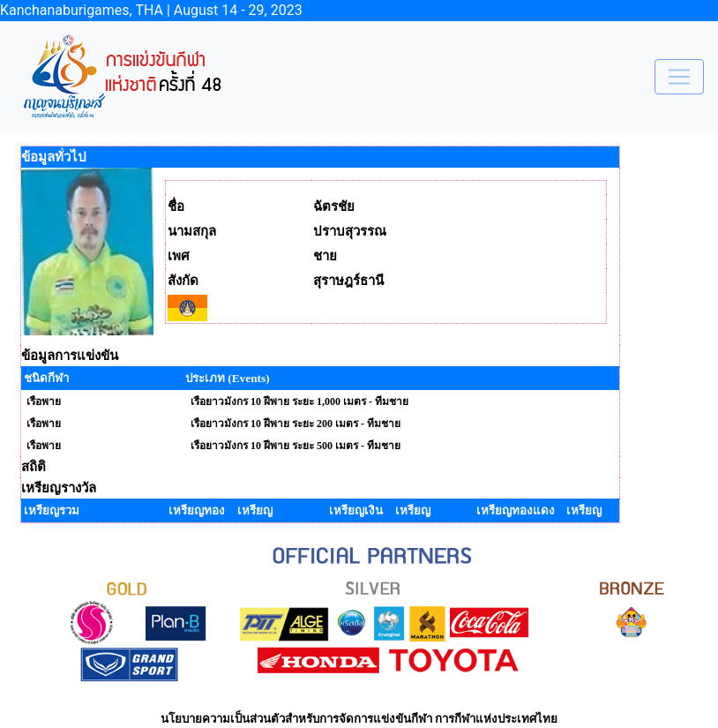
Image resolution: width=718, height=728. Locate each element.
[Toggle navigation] (679, 77)
